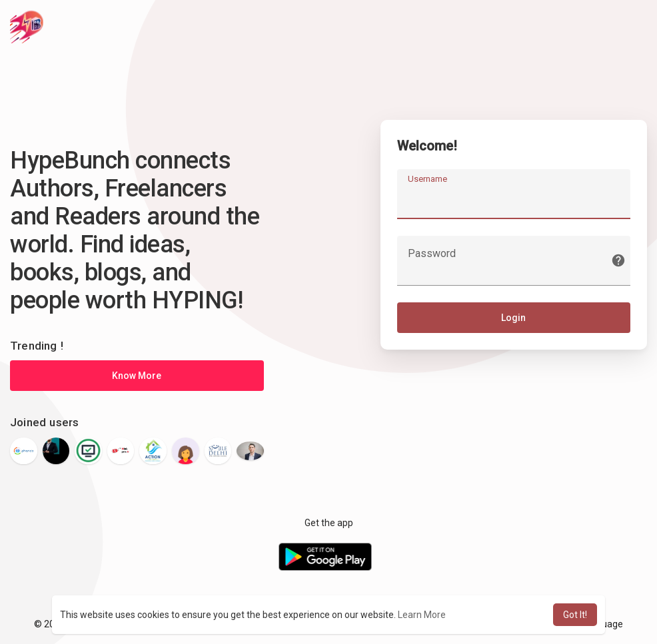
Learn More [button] (422, 615)
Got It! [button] (575, 615)
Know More (137, 376)
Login (513, 318)
